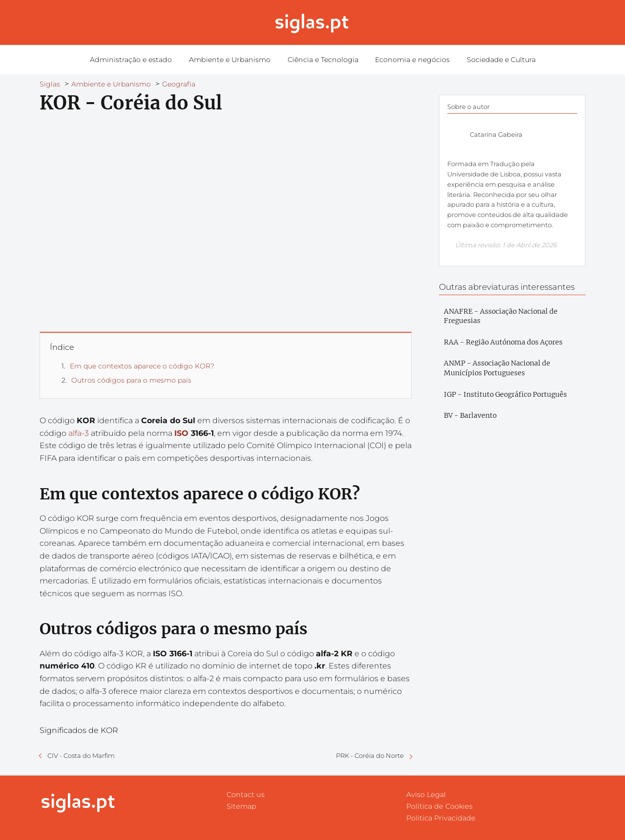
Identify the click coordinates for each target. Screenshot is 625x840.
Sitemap (241, 806)
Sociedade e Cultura (494, 60)
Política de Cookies (439, 806)
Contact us (246, 795)
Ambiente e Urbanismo (233, 60)
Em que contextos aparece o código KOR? (142, 366)
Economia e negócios (408, 60)
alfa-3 (79, 433)
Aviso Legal (426, 795)
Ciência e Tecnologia (322, 60)
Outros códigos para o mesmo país (131, 380)
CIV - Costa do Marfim (81, 755)
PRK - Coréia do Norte (370, 755)
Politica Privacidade (441, 818)
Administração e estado (138, 60)
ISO (181, 433)
